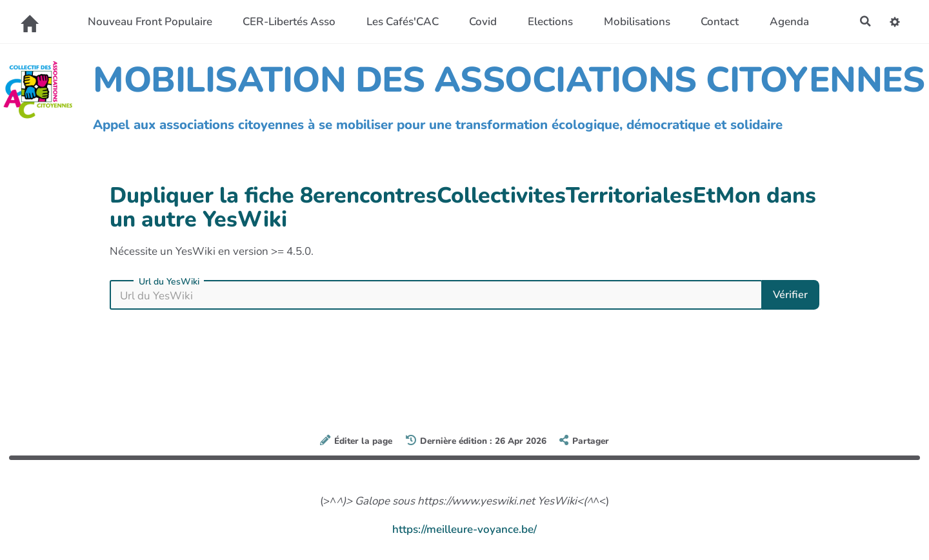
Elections (549, 22)
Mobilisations (636, 22)
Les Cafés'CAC (401, 22)
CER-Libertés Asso (288, 22)
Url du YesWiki (169, 282)
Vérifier (789, 295)
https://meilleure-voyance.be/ (464, 529)
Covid (482, 22)
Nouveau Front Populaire (149, 22)
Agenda (788, 22)
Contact (718, 22)
